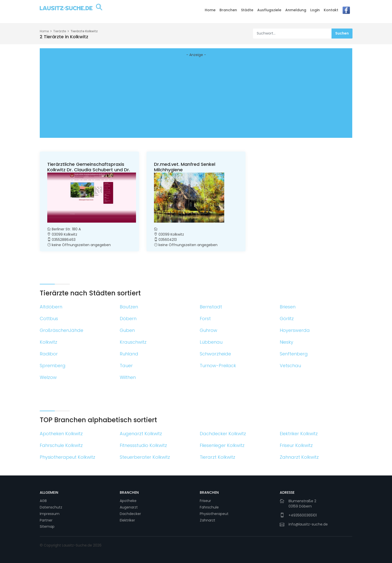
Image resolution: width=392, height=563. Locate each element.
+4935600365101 (303, 515)
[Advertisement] (196, 99)
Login (315, 10)
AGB (43, 501)
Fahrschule (209, 507)
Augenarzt (129, 507)
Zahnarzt (207, 520)
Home (210, 10)
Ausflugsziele (269, 10)
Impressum (50, 514)
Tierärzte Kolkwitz (84, 31)
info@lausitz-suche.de (308, 524)
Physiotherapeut (214, 514)
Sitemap (47, 526)
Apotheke (128, 501)
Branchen (228, 10)
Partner (46, 520)
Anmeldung (296, 10)
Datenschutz (51, 507)
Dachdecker (130, 514)
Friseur (205, 501)
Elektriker (127, 520)
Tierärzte (60, 31)
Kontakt (331, 10)
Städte (247, 10)
